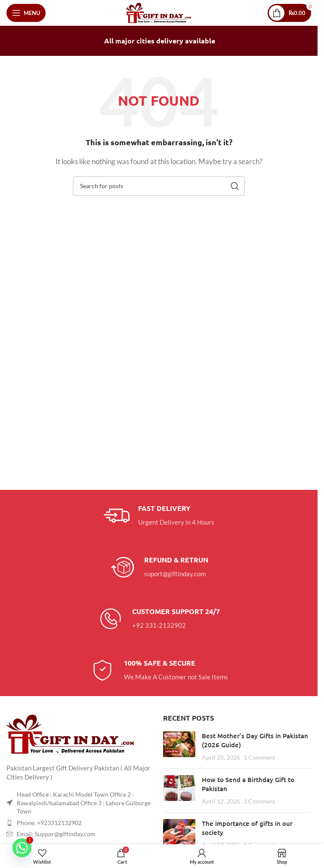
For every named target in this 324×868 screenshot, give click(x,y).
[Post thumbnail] (179, 747)
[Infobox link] (159, 516)
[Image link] (71, 733)
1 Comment (259, 758)
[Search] (159, 186)
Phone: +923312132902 (49, 823)
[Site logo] (159, 12)
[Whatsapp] (22, 848)
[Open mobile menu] (26, 13)
